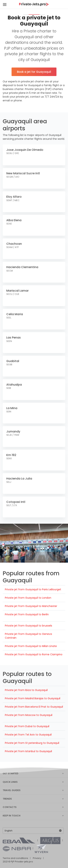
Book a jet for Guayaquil (34, 72)
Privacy (37, 858)
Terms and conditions (15, 858)
